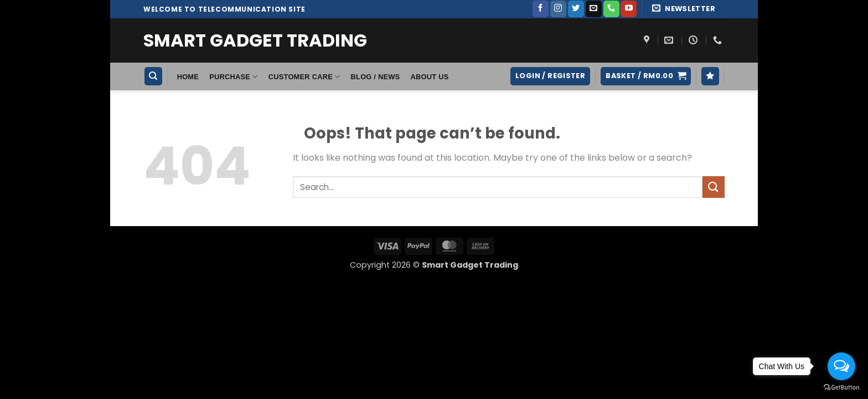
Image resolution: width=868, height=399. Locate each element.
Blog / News (376, 77)
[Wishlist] (710, 76)
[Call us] (611, 9)
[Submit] (714, 187)
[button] (685, 9)
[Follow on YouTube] (629, 9)
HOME (188, 77)
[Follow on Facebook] (541, 9)
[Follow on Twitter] (576, 9)
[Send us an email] (594, 9)
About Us (430, 77)
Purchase (233, 77)
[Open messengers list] (841, 366)
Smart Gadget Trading (255, 40)
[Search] (153, 76)
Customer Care (304, 77)
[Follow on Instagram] (558, 9)
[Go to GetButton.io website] (841, 388)
